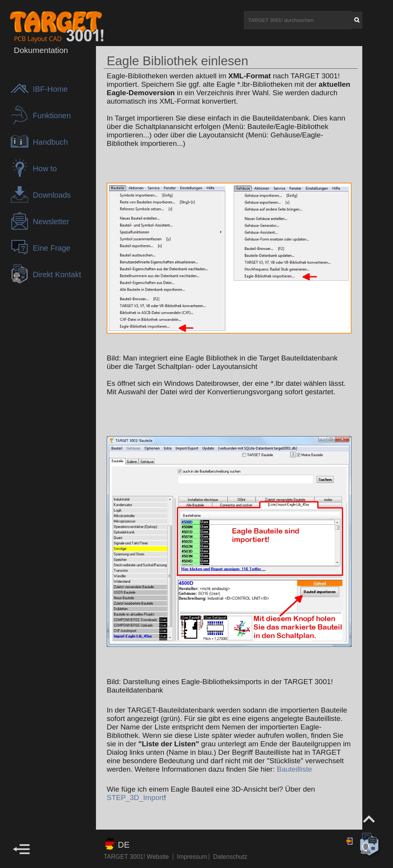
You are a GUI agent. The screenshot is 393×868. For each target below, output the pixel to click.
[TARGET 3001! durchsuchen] (298, 20)
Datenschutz (230, 857)
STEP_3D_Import (135, 798)
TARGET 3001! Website (136, 857)
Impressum (193, 857)
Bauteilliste (294, 769)
